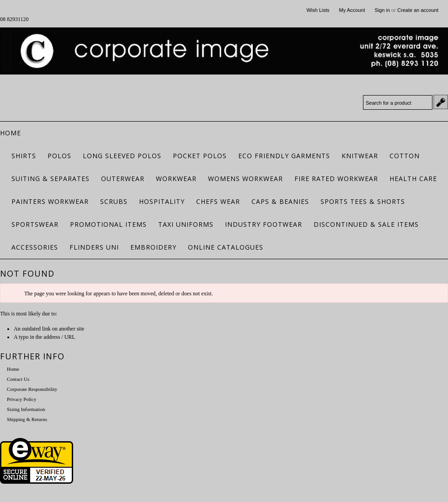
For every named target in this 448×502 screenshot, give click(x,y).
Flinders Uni (94, 247)
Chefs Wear (218, 201)
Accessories (35, 247)
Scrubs (114, 201)
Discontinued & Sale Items (366, 224)
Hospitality (162, 201)
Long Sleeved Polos (122, 156)
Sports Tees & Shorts (363, 201)
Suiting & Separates (51, 179)
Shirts (24, 156)
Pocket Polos (200, 156)
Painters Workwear (50, 201)
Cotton (405, 156)
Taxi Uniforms (186, 224)
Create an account (418, 10)
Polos (59, 156)
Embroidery (153, 247)
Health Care (413, 179)
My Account (352, 10)
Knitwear (360, 156)
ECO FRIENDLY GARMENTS (284, 156)
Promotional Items (108, 224)
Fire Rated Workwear (336, 179)
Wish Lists (318, 10)
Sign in (382, 10)
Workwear (176, 179)
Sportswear (35, 224)
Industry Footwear (264, 224)
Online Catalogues (226, 247)
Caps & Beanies (280, 201)
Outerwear (123, 179)
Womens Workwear (245, 179)
